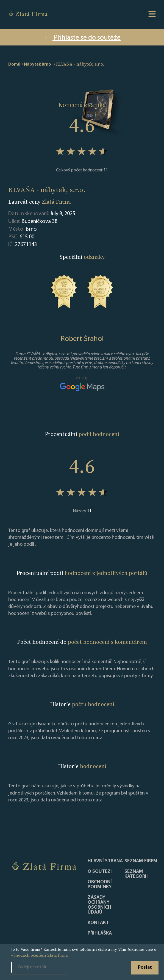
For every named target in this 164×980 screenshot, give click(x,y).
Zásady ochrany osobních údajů (99, 905)
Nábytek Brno (37, 64)
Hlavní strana (105, 861)
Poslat (145, 967)
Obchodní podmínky (100, 885)
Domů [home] (14, 64)
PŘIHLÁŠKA (100, 933)
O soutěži (100, 872)
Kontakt (98, 923)
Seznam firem (141, 861)
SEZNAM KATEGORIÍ (136, 874)
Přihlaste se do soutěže (82, 38)
